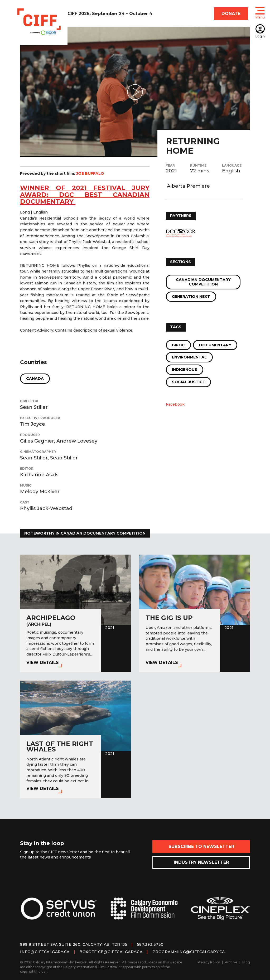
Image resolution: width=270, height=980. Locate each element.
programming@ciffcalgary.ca (189, 952)
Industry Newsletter (201, 862)
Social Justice (188, 382)
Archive (231, 962)
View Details (43, 663)
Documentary (215, 345)
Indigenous (185, 370)
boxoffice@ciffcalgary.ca (111, 952)
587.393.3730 (150, 944)
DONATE (231, 14)
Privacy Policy (209, 962)
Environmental (189, 357)
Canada (35, 379)
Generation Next (191, 297)
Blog (246, 962)
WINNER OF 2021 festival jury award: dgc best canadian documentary (85, 195)
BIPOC (178, 345)
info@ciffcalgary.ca (45, 952)
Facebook (175, 404)
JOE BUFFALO (90, 173)
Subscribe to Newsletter (201, 846)
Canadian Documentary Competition (203, 282)
